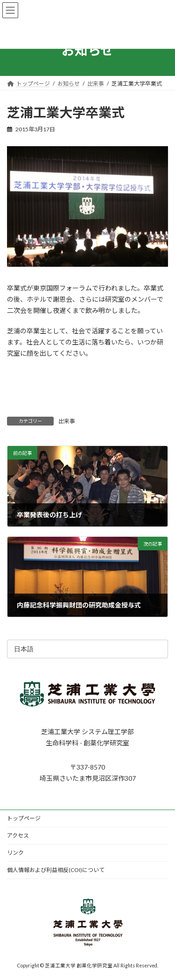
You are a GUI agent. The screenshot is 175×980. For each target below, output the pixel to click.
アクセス (18, 835)
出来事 (67, 421)
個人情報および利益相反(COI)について (56, 870)
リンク (15, 853)
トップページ (24, 818)
